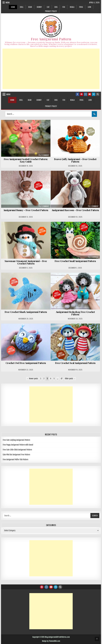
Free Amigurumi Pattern (51, 39)
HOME (13, 7)
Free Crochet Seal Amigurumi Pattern (75, 363)
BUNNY (39, 7)
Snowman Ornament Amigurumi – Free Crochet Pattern (26, 262)
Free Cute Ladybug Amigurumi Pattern (16, 440)
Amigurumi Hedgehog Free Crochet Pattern (75, 313)
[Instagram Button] (86, 94)
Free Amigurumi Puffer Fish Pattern (15, 460)
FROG (81, 7)
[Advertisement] (51, 69)
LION (89, 7)
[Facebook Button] (77, 94)
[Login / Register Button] (94, 94)
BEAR (30, 7)
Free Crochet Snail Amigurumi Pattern (75, 261)
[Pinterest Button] (81, 94)
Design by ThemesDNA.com (51, 641)
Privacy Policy (51, 11)
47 (62, 379)
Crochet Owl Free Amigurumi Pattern (26, 363)
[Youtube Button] (90, 94)
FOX (64, 7)
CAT (48, 7)
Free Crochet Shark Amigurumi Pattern (26, 312)
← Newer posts (32, 379)
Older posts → (70, 379)
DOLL (22, 7)
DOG (56, 7)
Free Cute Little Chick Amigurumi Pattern (17, 450)
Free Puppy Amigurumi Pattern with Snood (18, 445)
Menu (8, 2)
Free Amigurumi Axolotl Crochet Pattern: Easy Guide (26, 160)
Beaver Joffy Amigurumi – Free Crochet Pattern (75, 160)
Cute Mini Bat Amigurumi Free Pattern (16, 455)
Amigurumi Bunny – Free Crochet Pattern (26, 210)
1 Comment (45, 155)
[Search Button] (98, 94)
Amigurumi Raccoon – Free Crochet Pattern (75, 210)
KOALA (72, 7)
